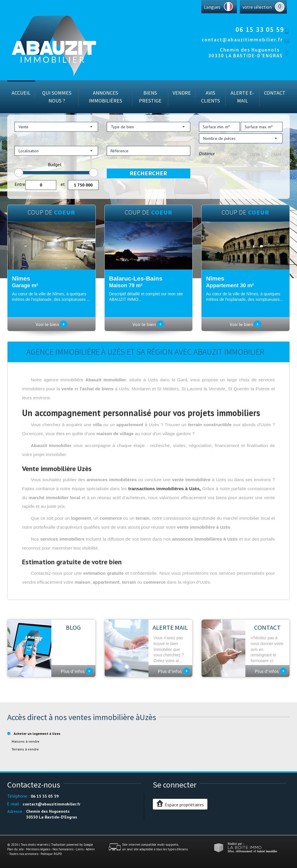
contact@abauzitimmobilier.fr (242, 40)
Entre (20, 184)
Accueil (21, 93)
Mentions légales (38, 849)
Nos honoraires (63, 849)
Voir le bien (51, 324)
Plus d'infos (77, 671)
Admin (90, 849)
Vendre (182, 93)
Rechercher (148, 173)
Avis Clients (210, 97)
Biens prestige (150, 97)
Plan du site (16, 849)
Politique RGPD (51, 854)
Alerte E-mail (242, 97)
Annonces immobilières (105, 97)
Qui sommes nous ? (57, 97)
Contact (275, 93)
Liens (80, 849)
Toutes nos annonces (24, 854)
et (63, 184)
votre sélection (257, 7)
